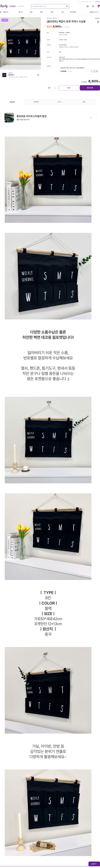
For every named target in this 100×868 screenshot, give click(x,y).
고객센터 (98, 2)
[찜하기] (38, 75)
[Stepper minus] (92, 71)
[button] (48, 118)
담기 (69, 88)
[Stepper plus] (96, 71)
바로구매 (90, 88)
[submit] (67, 6)
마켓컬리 (13, 6)
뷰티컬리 (21, 6)
